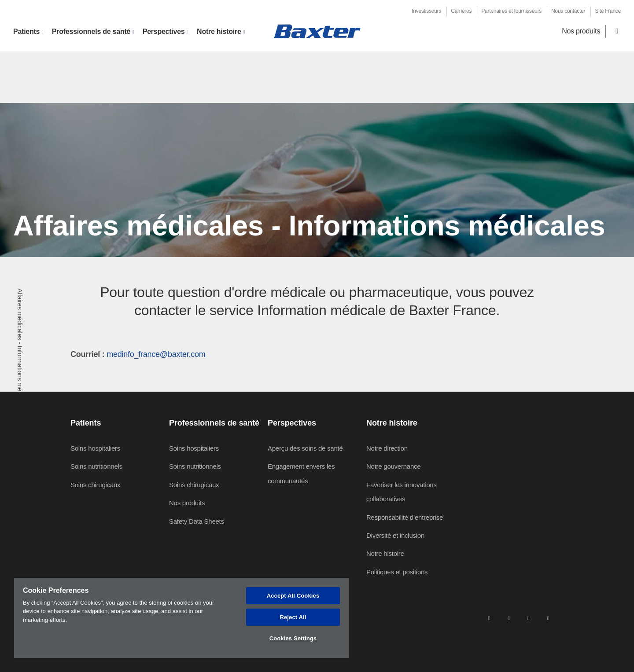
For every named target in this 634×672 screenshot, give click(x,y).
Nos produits (581, 31)
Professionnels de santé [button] (91, 31)
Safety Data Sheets (197, 521)
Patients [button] (26, 31)
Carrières (461, 11)
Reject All (293, 617)
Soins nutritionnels (96, 466)
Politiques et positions (397, 572)
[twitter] (528, 618)
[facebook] (509, 618)
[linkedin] (489, 618)
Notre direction (387, 448)
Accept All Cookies (293, 596)
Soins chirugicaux (95, 485)
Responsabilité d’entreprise (405, 517)
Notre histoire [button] (219, 31)
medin (117, 354)
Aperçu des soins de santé (305, 448)
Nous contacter (568, 11)
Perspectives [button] (164, 31)
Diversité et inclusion (395, 535)
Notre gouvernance (393, 466)
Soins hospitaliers (95, 448)
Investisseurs (426, 11)
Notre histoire (385, 553)
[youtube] (548, 618)
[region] (181, 618)
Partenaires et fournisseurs (511, 11)
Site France (608, 11)
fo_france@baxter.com (166, 354)
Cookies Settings (293, 638)
